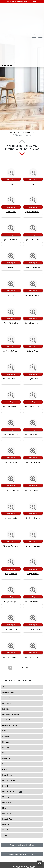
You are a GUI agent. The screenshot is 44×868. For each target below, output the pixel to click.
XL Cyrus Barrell (33, 379)
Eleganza (7, 742)
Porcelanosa (9, 813)
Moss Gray (11, 267)
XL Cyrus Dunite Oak (11, 546)
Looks (20, 132)
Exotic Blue (11, 295)
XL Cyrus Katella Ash (11, 657)
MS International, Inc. (12, 791)
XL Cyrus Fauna (11, 574)
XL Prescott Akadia (11, 351)
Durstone (7, 736)
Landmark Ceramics (11, 780)
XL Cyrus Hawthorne (33, 602)
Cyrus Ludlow (11, 212)
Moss (11, 184)
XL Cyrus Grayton (11, 602)
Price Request (11, 179)
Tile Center (15, 35)
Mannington (9, 797)
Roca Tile (7, 824)
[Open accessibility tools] (40, 863)
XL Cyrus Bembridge (11, 407)
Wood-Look (29, 132)
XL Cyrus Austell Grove (11, 379)
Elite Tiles (8, 747)
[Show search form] (34, 35)
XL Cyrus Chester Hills (33, 490)
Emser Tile (8, 758)
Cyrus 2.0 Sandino (11, 323)
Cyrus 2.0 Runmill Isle (33, 295)
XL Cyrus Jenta (11, 629)
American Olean (10, 692)
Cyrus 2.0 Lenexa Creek (33, 240)
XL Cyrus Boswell (11, 434)
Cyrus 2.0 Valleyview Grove (33, 323)
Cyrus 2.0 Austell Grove (33, 212)
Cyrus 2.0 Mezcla (33, 267)
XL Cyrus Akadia (33, 351)
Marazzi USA (9, 803)
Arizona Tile (8, 703)
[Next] (31, 668)
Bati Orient (8, 709)
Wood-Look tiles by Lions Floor (22, 845)
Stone (33, 184)
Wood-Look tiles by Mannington (22, 854)
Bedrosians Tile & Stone (13, 714)
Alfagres (7, 687)
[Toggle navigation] (40, 35)
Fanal (6, 764)
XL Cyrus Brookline (11, 490)
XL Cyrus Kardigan (33, 629)
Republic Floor (10, 819)
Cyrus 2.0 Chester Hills (11, 240)
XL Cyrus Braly (11, 462)
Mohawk (8, 808)
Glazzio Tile (8, 769)
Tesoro (7, 836)
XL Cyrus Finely (33, 574)
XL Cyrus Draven (33, 518)
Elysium (7, 753)
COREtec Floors (10, 720)
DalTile (7, 731)
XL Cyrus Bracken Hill (33, 434)
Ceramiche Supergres (12, 725)
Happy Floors (9, 775)
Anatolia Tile (9, 698)
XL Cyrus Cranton (11, 518)
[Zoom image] (11, 173)
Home (13, 132)
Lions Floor (8, 786)
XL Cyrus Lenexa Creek (33, 657)
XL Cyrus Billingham (33, 407)
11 (27, 668)
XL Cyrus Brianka (33, 462)
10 (22, 668)
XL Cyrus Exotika (33, 546)
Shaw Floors (9, 830)
